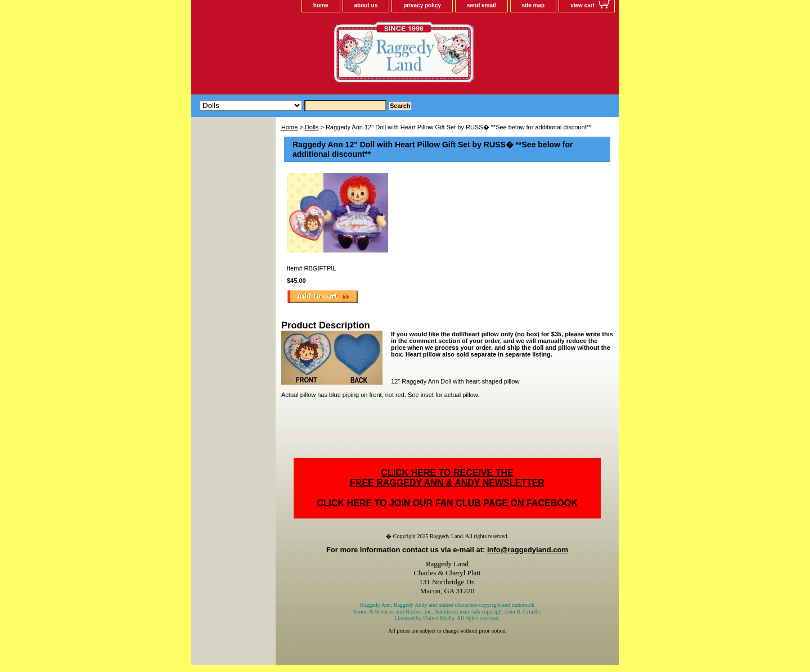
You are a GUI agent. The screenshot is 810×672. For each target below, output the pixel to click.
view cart (582, 5)
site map (534, 5)
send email (481, 5)
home (321, 5)
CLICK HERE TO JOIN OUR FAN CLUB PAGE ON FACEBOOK (447, 503)
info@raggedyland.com (528, 550)
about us (366, 5)
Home (289, 127)
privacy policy (422, 5)
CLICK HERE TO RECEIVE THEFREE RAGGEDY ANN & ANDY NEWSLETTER (447, 478)
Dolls (312, 127)
